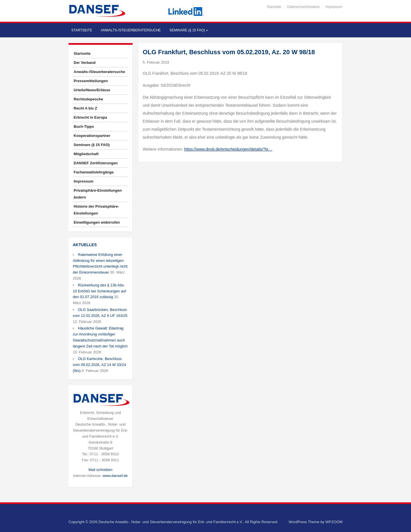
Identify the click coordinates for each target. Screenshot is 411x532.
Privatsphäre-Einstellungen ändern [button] (98, 194)
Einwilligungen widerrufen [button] (97, 222)
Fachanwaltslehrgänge (94, 172)
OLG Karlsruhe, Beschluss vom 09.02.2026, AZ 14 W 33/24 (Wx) (99, 365)
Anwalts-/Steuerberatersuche (131, 30)
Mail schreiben (100, 470)
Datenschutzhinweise (303, 7)
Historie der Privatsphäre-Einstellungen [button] (96, 210)
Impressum (334, 7)
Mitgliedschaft (86, 154)
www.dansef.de (115, 476)
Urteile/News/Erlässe (92, 90)
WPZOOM (334, 522)
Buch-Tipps (84, 127)
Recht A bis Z (85, 108)
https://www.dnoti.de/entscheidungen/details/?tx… (228, 149)
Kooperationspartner (92, 136)
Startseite (274, 7)
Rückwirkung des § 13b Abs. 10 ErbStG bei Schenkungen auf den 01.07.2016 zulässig (99, 291)
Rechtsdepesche (88, 99)
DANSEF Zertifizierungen (96, 163)
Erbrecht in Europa (90, 117)
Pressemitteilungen (91, 81)
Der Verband (85, 63)
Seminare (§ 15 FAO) (189, 30)
